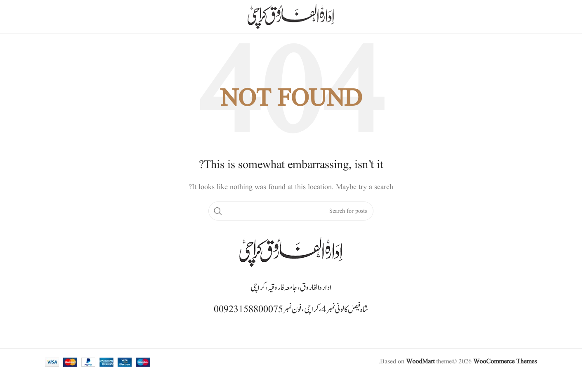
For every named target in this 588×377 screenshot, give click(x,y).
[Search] (291, 211)
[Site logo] (291, 17)
